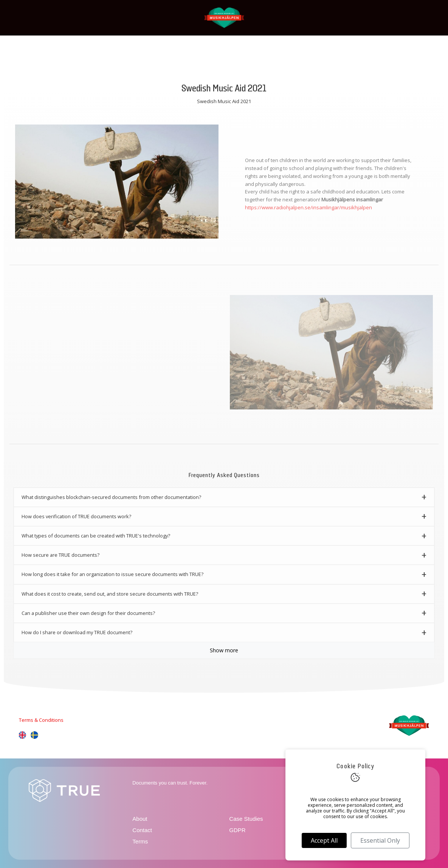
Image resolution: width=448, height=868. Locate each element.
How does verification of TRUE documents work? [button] (76, 516)
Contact (142, 830)
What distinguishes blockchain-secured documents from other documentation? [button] (111, 497)
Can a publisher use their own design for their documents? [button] (88, 613)
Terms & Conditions (41, 720)
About (140, 819)
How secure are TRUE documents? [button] (60, 555)
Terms (140, 841)
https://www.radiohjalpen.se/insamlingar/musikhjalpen (308, 211)
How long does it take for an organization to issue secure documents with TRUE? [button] (112, 574)
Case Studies (246, 819)
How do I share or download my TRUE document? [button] (77, 632)
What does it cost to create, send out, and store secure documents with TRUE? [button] (110, 594)
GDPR (237, 830)
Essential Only (380, 840)
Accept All (324, 840)
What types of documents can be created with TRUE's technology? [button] (96, 536)
